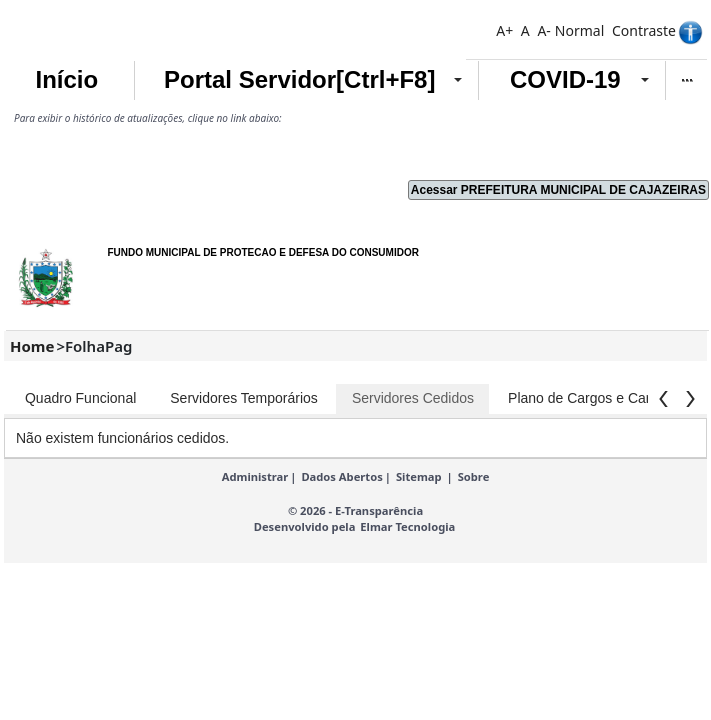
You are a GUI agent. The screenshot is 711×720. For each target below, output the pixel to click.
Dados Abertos (341, 476)
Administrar (255, 476)
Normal (579, 30)
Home (32, 346)
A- (543, 30)
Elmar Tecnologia (407, 526)
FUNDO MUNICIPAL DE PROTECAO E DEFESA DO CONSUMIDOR (263, 252)
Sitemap (419, 476)
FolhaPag (98, 346)
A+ (504, 30)
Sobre (474, 476)
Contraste (644, 30)
